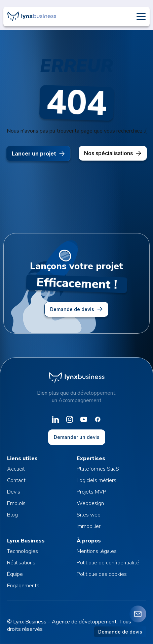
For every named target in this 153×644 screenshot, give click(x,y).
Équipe (15, 574)
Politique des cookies (102, 574)
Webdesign (90, 503)
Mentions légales (97, 551)
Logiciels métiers (97, 480)
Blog (12, 515)
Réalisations (21, 563)
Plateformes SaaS (98, 469)
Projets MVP (91, 492)
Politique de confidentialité (108, 563)
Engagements (23, 586)
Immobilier (89, 526)
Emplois (16, 503)
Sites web (89, 515)
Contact (16, 480)
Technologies (23, 551)
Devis (14, 492)
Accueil (16, 469)
